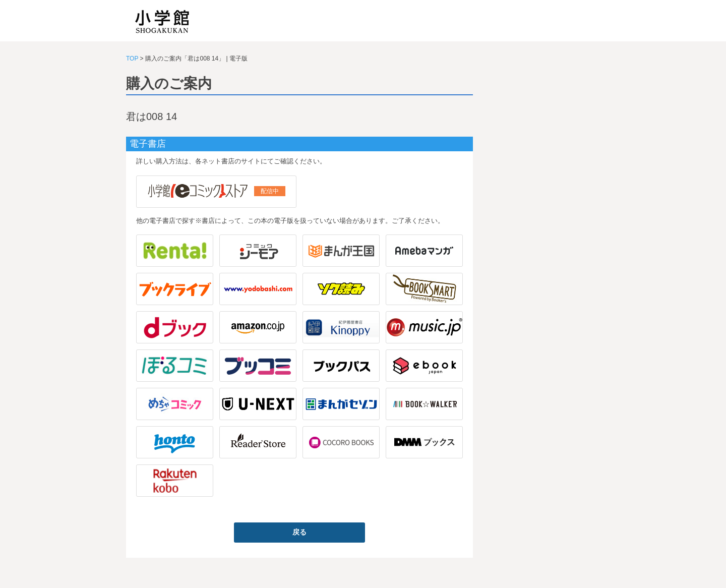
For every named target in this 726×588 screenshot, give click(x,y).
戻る (299, 532)
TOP (132, 58)
